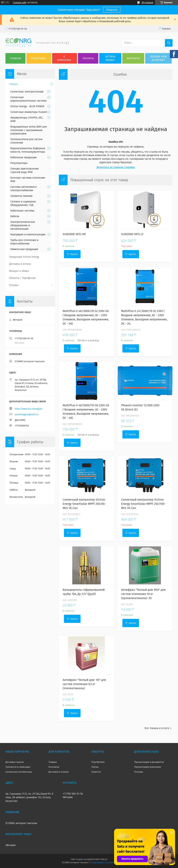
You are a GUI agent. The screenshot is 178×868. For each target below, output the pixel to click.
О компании (64, 58)
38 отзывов (147, 3)
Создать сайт (20, 3)
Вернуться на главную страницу (116, 167)
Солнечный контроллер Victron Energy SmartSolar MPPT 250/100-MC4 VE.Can (143, 504)
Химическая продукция (24, 249)
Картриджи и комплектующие (28, 234)
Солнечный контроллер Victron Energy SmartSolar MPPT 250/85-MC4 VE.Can (84, 504)
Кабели (15, 216)
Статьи (95, 767)
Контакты (133, 58)
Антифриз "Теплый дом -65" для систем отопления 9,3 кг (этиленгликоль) (84, 684)
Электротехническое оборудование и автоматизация (23, 225)
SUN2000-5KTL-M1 (74, 234)
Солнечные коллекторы (19, 772)
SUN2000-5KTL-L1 (132, 234)
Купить (74, 254)
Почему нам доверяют (158, 58)
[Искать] (169, 43)
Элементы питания (21, 196)
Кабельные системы (22, 211)
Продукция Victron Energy (24, 257)
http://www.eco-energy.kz (29, 409)
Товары (13, 84)
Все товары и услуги (157, 728)
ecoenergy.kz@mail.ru (27, 414)
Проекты (88, 58)
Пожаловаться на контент (103, 863)
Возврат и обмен (19, 271)
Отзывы (14, 285)
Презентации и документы (149, 762)
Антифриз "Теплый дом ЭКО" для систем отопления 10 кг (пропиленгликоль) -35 (143, 594)
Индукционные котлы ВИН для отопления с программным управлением (29, 130)
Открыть (112, 10)
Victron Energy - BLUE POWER (27, 106)
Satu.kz (104, 859)
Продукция (38, 58)
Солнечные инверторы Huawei (29, 112)
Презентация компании (148, 767)
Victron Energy (110, 58)
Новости (96, 772)
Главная (15, 58)
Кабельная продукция (24, 157)
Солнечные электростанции (27, 92)
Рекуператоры (19, 163)
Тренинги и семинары (18, 767)
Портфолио (98, 762)
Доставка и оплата (20, 264)
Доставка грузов (15, 762)
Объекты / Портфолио (22, 278)
